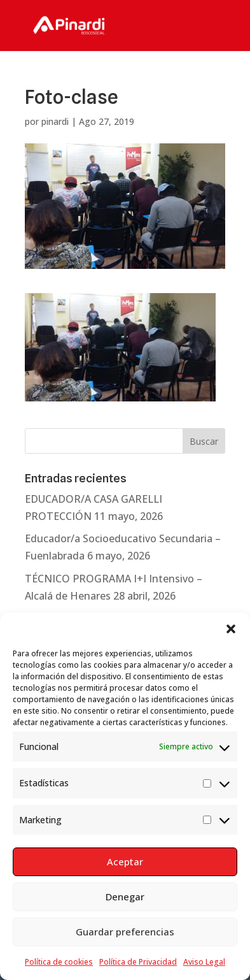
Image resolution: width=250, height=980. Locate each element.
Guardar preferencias (125, 932)
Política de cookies (59, 962)
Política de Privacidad (138, 962)
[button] (231, 629)
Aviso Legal (204, 962)
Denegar (125, 897)
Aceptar (125, 861)
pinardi (55, 121)
